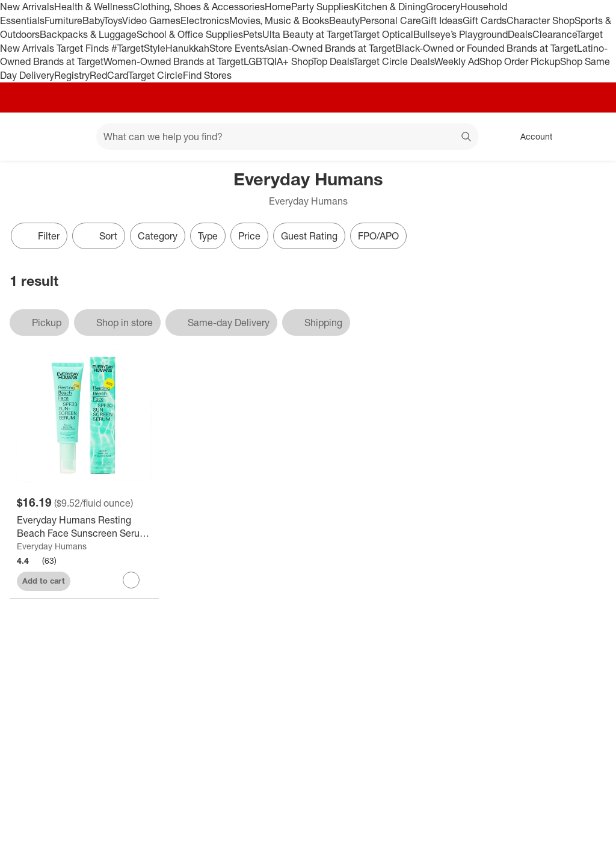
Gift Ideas (442, 20)
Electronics (205, 20)
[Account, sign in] (530, 137)
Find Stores (207, 75)
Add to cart (44, 581)
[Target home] (26, 137)
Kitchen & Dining (390, 7)
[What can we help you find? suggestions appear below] (287, 137)
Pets (253, 34)
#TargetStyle (138, 48)
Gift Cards (485, 20)
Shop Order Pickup (520, 61)
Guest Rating (309, 236)
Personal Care (390, 20)
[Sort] (99, 236)
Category (158, 236)
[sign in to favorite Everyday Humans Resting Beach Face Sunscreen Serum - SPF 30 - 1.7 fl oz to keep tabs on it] (131, 580)
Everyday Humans (52, 546)
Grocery (443, 7)
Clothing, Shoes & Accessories (199, 7)
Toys (113, 20)
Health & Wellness (94, 7)
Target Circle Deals (394, 61)
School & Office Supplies (190, 34)
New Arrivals (27, 7)
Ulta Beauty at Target (308, 34)
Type (208, 236)
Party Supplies (322, 7)
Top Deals (333, 61)
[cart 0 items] (591, 137)
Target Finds (84, 48)
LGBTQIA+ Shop (278, 61)
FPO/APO (378, 236)
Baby (93, 20)
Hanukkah (187, 48)
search (467, 138)
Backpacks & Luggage (88, 34)
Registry (72, 75)
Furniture (63, 20)
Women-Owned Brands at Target (174, 61)
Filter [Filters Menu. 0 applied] (39, 236)
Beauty (344, 20)
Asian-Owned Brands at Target (330, 48)
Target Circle (156, 75)
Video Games (151, 20)
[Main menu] (69, 137)
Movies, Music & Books (279, 20)
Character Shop (541, 20)
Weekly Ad (457, 61)
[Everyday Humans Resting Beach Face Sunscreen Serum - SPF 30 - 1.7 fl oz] (84, 527)
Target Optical (383, 34)
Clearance (554, 34)
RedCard (109, 75)
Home (278, 7)
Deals (520, 34)
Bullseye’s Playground (460, 34)
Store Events (237, 48)
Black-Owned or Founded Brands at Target (486, 48)
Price (249, 236)
